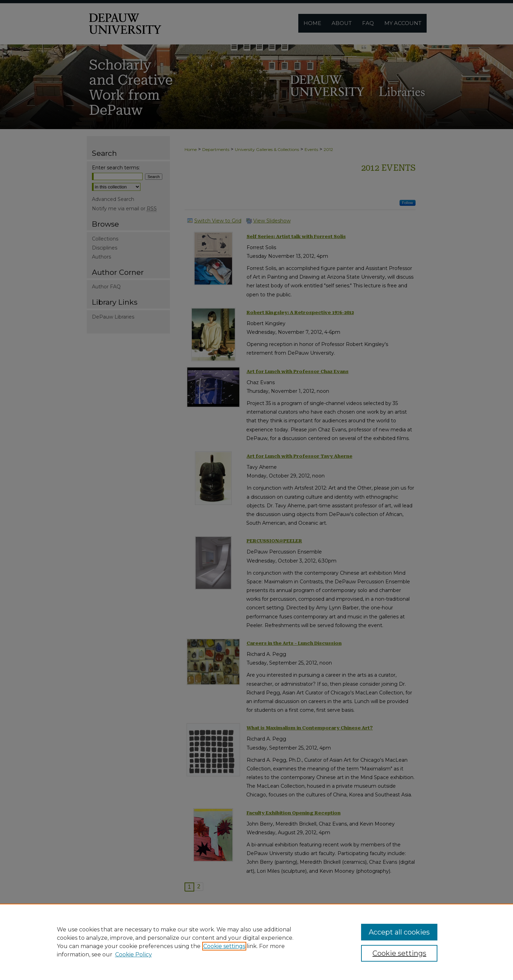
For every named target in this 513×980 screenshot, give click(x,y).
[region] (256, 942)
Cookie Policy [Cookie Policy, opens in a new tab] (134, 954)
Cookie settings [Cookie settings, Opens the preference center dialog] (399, 953)
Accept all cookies (399, 932)
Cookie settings (224, 946)
